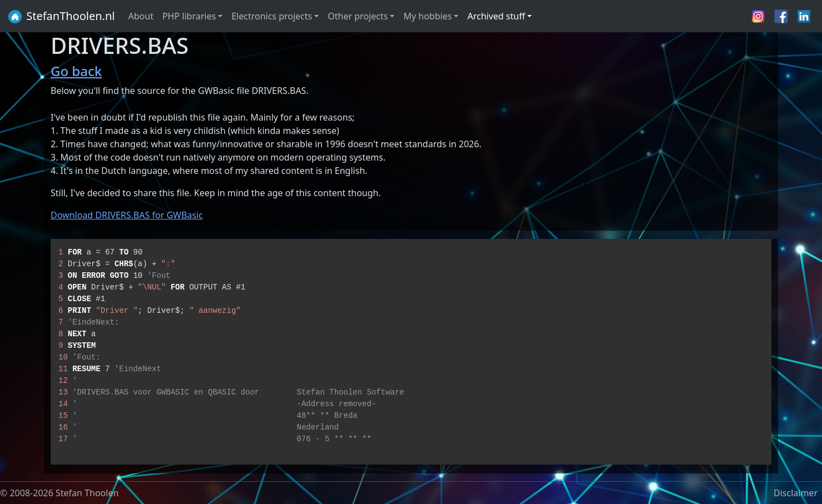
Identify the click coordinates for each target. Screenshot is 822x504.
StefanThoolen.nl (61, 17)
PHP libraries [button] (189, 16)
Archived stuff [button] (496, 16)
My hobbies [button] (427, 16)
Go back (76, 71)
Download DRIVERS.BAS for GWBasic (127, 215)
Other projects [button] (358, 16)
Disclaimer (796, 493)
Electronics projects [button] (272, 16)
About (141, 16)
